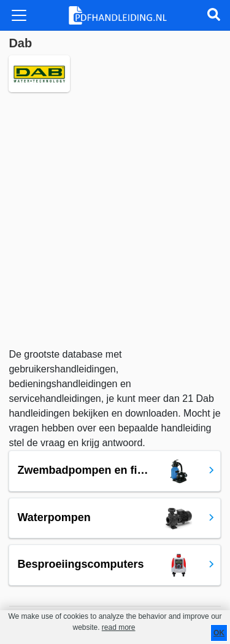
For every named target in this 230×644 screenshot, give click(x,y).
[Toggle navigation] (19, 15)
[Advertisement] (115, 220)
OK (219, 633)
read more (119, 627)
